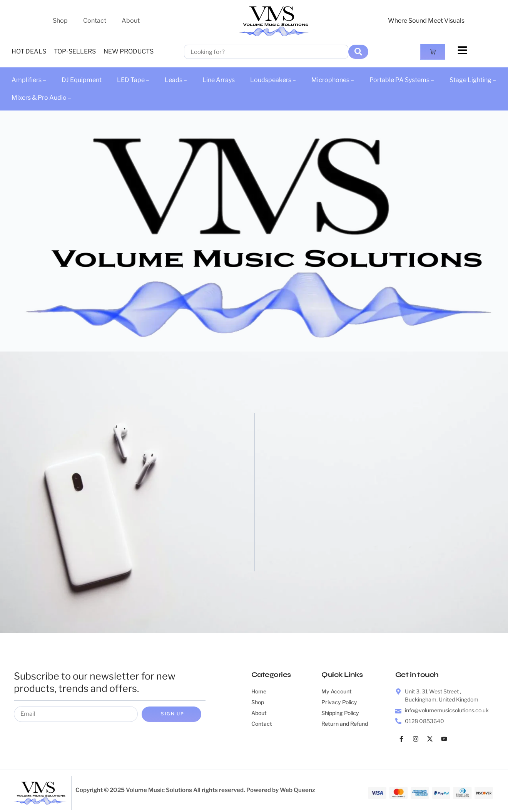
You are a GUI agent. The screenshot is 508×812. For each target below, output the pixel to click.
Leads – (176, 80)
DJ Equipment (82, 80)
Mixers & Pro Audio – (41, 98)
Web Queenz (297, 790)
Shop (60, 21)
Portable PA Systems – (402, 80)
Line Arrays (219, 80)
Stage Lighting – (473, 80)
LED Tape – (133, 80)
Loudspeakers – (273, 80)
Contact (95, 21)
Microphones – (333, 80)
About (131, 21)
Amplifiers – (29, 80)
